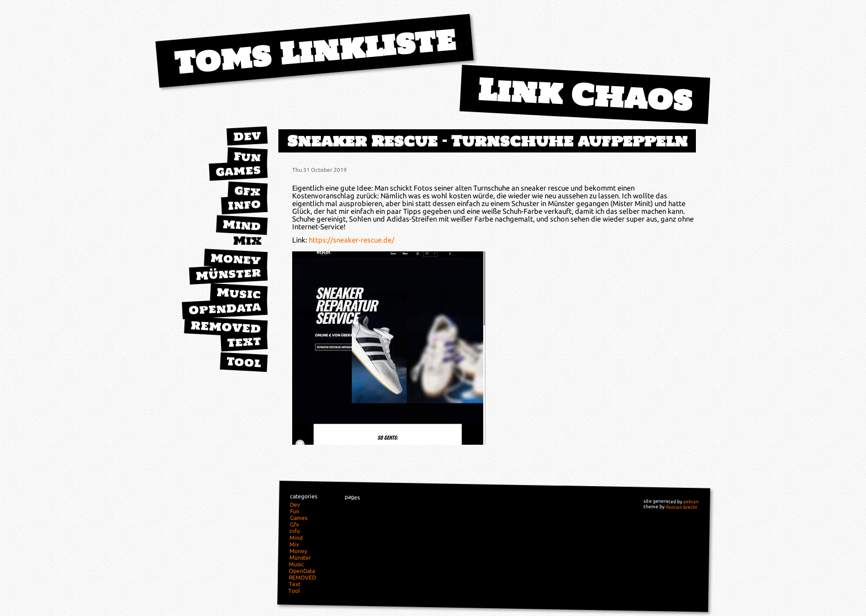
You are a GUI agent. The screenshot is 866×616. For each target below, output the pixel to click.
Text (244, 341)
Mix (247, 241)
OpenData (225, 308)
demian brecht (682, 507)
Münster (228, 274)
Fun (247, 157)
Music (239, 293)
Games (238, 170)
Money (236, 259)
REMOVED (226, 327)
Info (244, 204)
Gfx (247, 191)
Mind (242, 225)
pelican (691, 502)
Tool (244, 362)
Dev (247, 136)
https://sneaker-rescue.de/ (352, 240)
